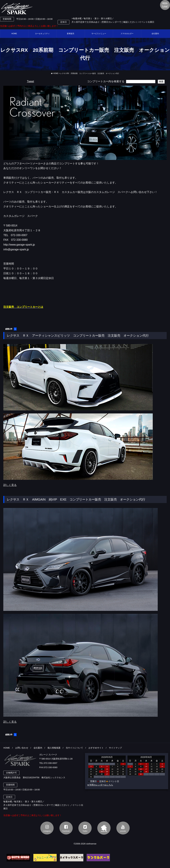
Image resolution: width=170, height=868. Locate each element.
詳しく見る (10, 485)
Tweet (30, 81)
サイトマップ (115, 748)
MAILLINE (165, 5)
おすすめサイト (96, 748)
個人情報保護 (54, 748)
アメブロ (104, 828)
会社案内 (38, 748)
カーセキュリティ (42, 34)
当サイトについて (74, 748)
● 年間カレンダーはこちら (100, 785)
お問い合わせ (22, 748)
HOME (14, 34)
